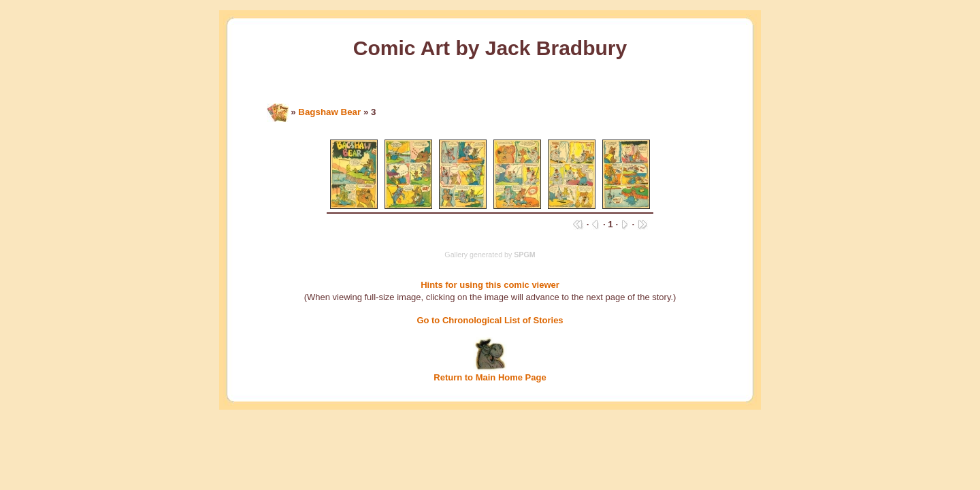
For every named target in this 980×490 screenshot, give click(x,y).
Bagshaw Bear (329, 112)
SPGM (524, 255)
